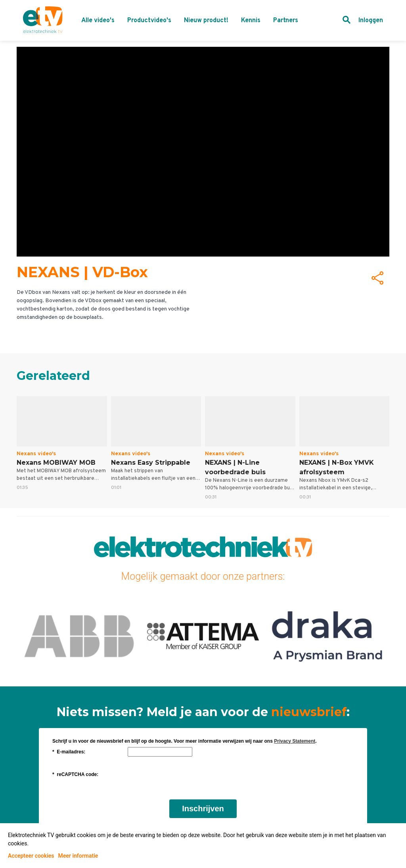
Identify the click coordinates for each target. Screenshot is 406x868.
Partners (286, 21)
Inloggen (371, 21)
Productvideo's (149, 21)
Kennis (251, 21)
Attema (203, 636)
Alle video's (98, 21)
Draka (327, 636)
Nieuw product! (206, 21)
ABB (79, 636)
